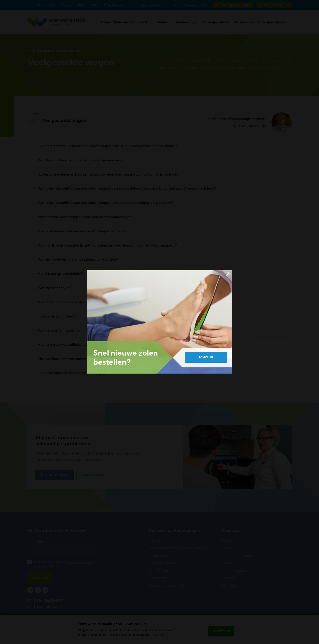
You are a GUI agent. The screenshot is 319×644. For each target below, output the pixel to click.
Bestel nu (206, 357)
